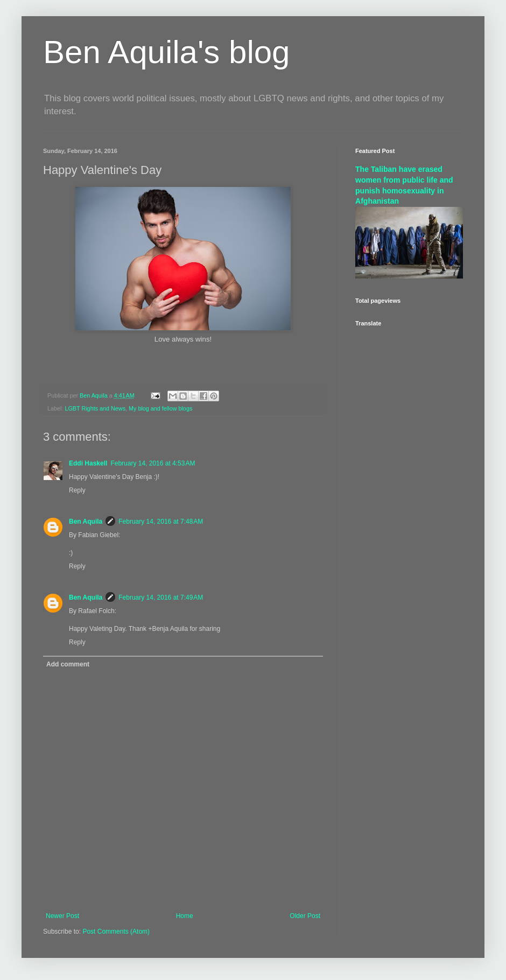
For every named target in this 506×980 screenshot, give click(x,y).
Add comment (68, 664)
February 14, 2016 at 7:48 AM (161, 522)
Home (185, 916)
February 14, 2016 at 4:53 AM (153, 463)
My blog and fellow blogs (160, 408)
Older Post (305, 916)
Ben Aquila (86, 522)
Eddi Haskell (88, 463)
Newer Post (62, 916)
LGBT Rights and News (95, 408)
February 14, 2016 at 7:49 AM (161, 597)
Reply (77, 490)
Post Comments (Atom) (116, 932)
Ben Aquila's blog (166, 52)
